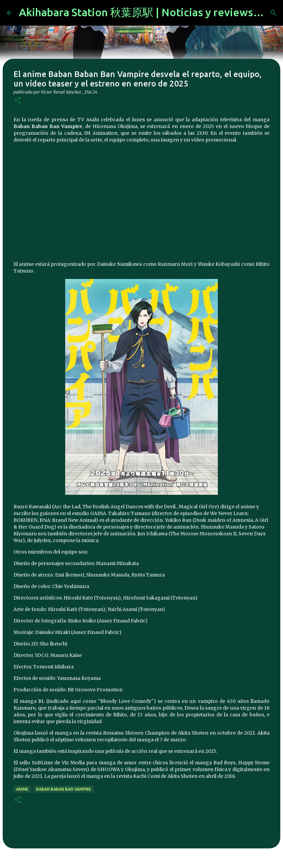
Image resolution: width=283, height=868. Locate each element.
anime (22, 789)
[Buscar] (274, 13)
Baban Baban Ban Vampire (64, 789)
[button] (18, 101)
